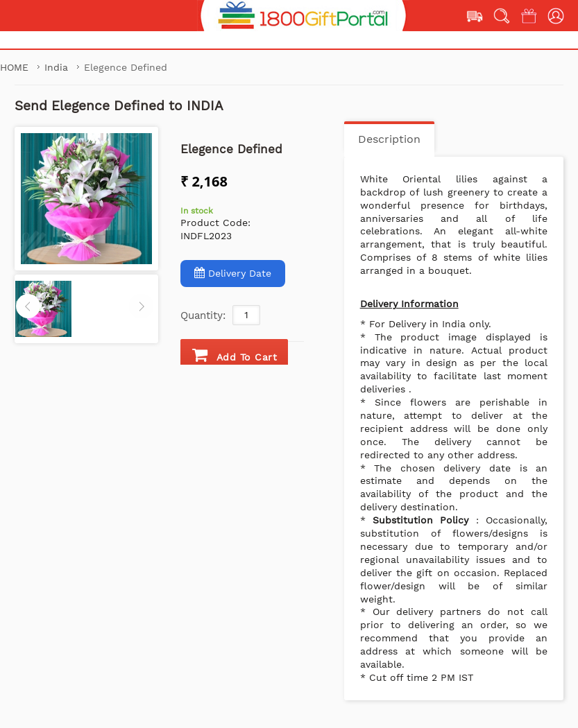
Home (16, 67)
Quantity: (203, 315)
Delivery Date (233, 273)
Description (389, 139)
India (58, 67)
